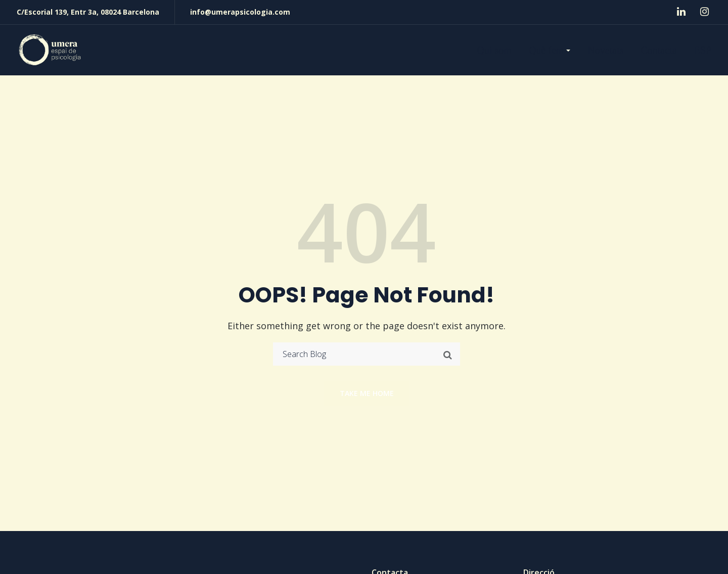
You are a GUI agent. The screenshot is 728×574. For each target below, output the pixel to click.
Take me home (367, 393)
